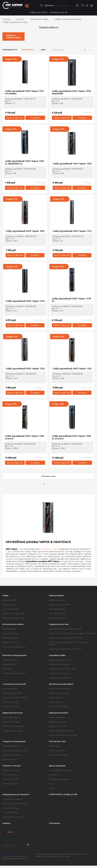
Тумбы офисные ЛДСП (57, 609)
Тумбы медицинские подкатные (61, 731)
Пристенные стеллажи (11, 770)
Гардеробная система (59, 624)
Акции (8, 832)
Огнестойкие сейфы (10, 609)
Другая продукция (57, 766)
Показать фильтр (49, 27)
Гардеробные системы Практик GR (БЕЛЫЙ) (65, 629)
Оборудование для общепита (16, 794)
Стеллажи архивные (10, 689)
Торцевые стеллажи (10, 784)
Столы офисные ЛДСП (57, 613)
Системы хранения (10, 759)
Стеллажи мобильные (11, 706)
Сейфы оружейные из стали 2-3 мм (62, 669)
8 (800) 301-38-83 (39, 12)
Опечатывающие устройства (60, 770)
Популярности (28, 50)
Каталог (20, 19)
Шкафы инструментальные (59, 693)
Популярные (54, 823)
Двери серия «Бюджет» (11, 717)
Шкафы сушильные (56, 697)
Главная (6, 19)
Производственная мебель (61, 684)
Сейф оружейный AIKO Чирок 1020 (72, 164)
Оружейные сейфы (39, 19)
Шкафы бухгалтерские (11, 638)
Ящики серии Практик (57, 750)
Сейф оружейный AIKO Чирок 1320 (25, 369)
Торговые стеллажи (11, 766)
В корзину (35, 118)
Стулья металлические (57, 618)
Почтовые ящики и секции (59, 779)
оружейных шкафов (49, 549)
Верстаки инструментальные (60, 689)
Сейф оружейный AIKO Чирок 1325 (72, 369)
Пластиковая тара (57, 741)
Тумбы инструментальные (59, 706)
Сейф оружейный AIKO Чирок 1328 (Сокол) (24, 437)
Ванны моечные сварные (12, 799)
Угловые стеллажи (10, 775)
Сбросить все (58, 50)
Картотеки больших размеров (14, 647)
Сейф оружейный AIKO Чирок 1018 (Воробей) (71, 92)
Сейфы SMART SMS (10, 664)
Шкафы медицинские (57, 717)
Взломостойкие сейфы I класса (14, 618)
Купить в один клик (15, 118)
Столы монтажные (56, 702)
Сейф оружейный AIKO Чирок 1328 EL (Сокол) (71, 437)
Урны (51, 784)
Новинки (6, 823)
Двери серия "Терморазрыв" (13, 726)
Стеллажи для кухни (10, 812)
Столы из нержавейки (11, 808)
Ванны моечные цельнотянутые (15, 803)
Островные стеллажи (11, 779)
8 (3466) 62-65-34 (59, 12)
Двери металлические (12, 713)
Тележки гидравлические (12, 746)
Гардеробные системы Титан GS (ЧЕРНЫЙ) (65, 649)
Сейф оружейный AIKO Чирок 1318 (25, 301)
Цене (43, 50)
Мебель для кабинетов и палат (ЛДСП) (63, 735)
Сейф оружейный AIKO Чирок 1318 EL (71, 300)
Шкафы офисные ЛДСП (58, 600)
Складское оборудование (14, 741)
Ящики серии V (55, 746)
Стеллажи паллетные (10, 702)
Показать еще (48, 476)
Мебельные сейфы (10, 600)
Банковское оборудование (14, 655)
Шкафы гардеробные (11, 633)
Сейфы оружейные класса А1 (60, 673)
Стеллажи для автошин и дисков (15, 697)
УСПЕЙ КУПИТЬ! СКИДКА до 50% (63, 794)
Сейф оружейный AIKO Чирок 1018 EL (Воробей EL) (24, 162)
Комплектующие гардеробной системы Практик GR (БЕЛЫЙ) (72, 633)
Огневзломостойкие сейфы (13, 613)
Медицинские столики (57, 726)
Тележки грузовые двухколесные (15, 750)
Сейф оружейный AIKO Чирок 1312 (72, 231)
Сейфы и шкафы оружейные (68, 19)
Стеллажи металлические (14, 684)
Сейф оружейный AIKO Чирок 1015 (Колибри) (24, 92)
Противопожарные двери (12, 731)
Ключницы (53, 775)
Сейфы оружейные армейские (61, 678)
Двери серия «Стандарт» (12, 722)
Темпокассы (7, 669)
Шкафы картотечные (10, 642)
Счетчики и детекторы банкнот (14, 673)
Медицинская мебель (59, 713)
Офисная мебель (56, 596)
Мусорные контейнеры (58, 755)
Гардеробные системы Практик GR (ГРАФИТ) (66, 638)
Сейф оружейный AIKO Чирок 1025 (25, 231)
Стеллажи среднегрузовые (13, 693)
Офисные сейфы (9, 605)
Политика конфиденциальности (15, 858)
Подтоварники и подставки (13, 817)
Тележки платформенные (12, 755)
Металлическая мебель (13, 624)
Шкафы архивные (9, 629)
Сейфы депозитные (10, 660)
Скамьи (52, 788)
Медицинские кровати (58, 722)
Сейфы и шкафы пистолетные (60, 660)
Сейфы (5, 596)
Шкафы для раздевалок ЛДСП (60, 605)
